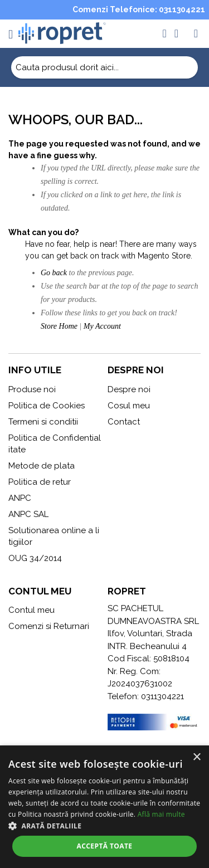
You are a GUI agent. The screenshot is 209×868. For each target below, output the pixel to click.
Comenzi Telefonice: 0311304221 (139, 9)
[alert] (104, 807)
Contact (124, 422)
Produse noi (32, 389)
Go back (54, 273)
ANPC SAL (28, 514)
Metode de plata (42, 466)
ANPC (20, 498)
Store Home (59, 326)
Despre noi (129, 389)
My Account (102, 326)
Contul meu (31, 610)
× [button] (196, 757)
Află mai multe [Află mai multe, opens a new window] (161, 814)
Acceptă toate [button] (105, 846)
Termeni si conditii (43, 422)
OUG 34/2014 (35, 558)
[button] (104, 826)
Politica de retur (40, 482)
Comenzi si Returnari (49, 626)
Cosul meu (129, 406)
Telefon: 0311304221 (146, 696)
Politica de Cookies (47, 406)
